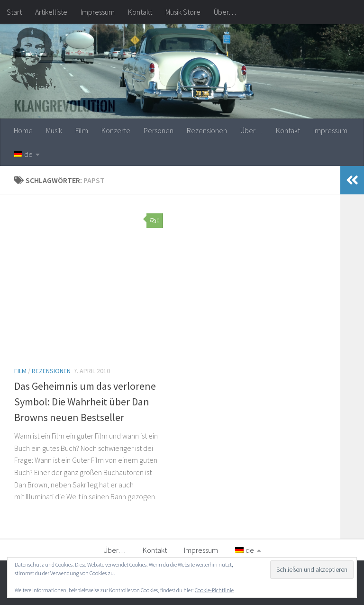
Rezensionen (207, 130)
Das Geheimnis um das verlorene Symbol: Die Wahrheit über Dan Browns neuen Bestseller (85, 402)
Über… (225, 12)
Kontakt (140, 12)
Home (23, 130)
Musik (54, 130)
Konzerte (116, 130)
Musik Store (183, 12)
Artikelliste (51, 12)
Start (14, 12)
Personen (159, 130)
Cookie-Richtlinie (214, 590)
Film (82, 130)
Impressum (98, 12)
